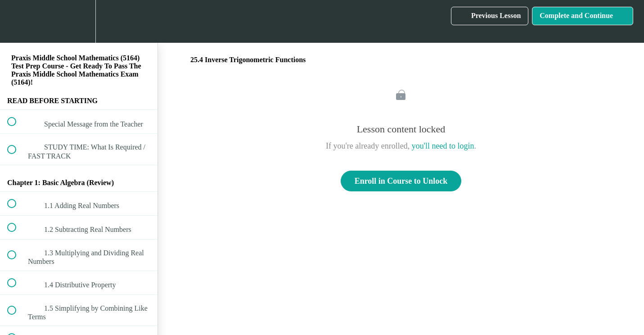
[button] (17, 21)
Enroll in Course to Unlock (401, 181)
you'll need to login (443, 146)
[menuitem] (79, 21)
